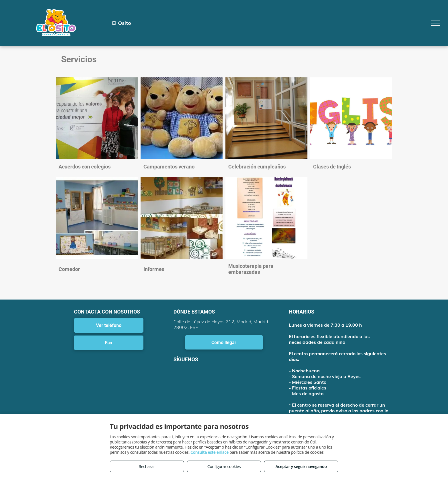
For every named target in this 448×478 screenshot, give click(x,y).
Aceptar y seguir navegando (301, 466)
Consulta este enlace (210, 452)
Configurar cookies (224, 466)
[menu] (435, 23)
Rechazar (147, 466)
